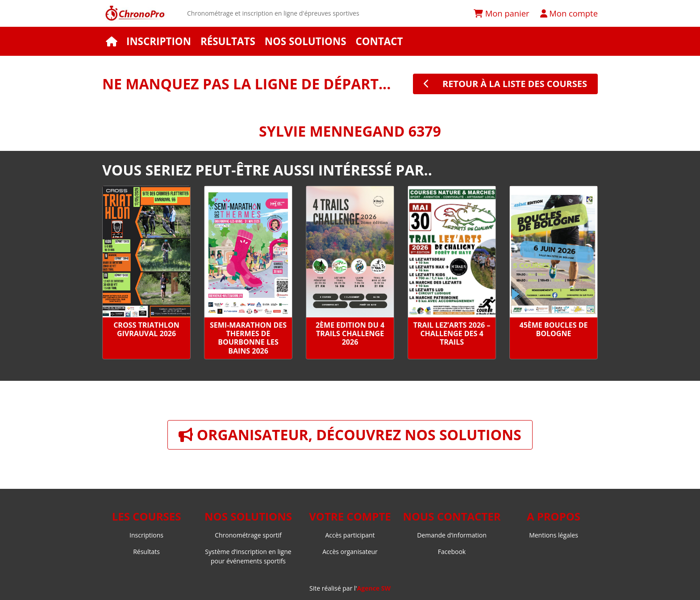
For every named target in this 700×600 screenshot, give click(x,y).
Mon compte (569, 13)
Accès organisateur (350, 552)
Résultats (228, 41)
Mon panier (502, 13)
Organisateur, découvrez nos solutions (350, 435)
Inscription (159, 41)
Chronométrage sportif (248, 535)
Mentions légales (554, 535)
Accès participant (350, 535)
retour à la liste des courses (505, 84)
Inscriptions (146, 535)
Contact (379, 41)
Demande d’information (452, 535)
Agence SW (374, 588)
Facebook (452, 552)
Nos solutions (306, 41)
